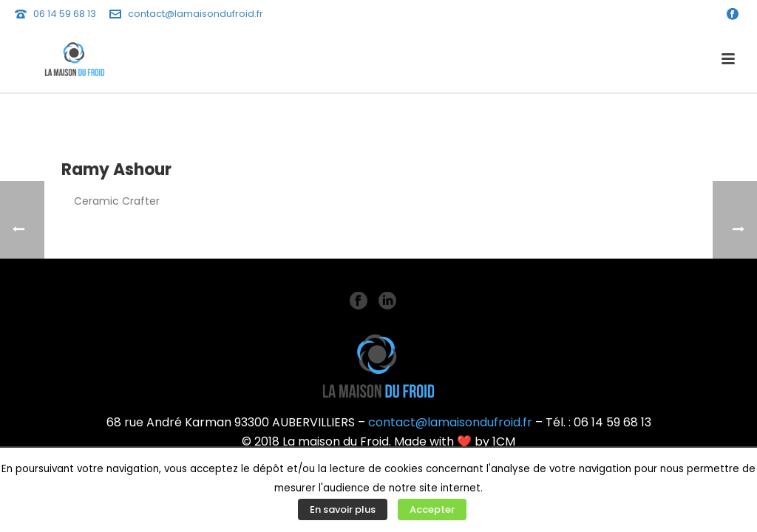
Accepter (432, 509)
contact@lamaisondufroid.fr (196, 14)
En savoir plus (343, 509)
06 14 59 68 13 (65, 14)
